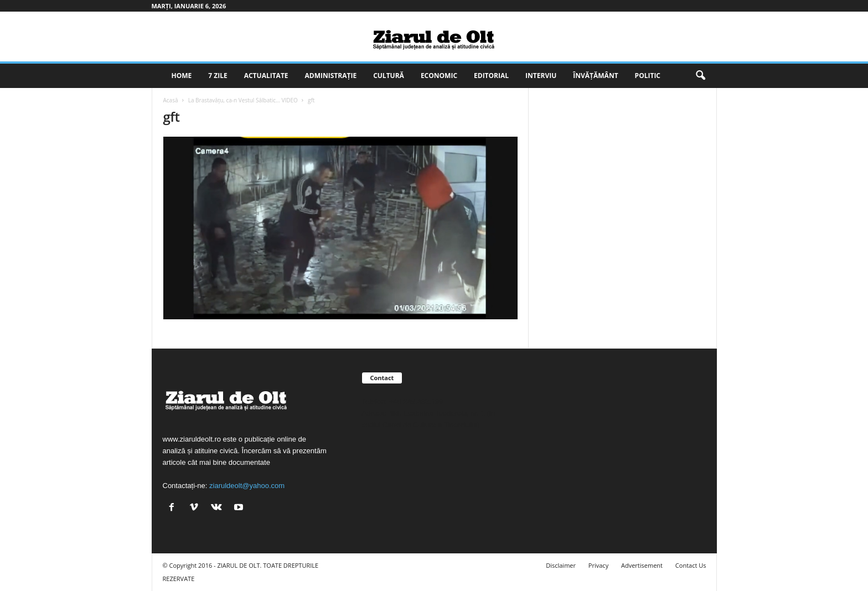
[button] (700, 76)
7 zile (218, 76)
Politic (648, 76)
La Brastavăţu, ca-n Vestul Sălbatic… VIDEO (243, 100)
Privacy (598, 565)
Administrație (331, 76)
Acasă (171, 100)
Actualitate (266, 76)
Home (182, 76)
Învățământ (595, 76)
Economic (439, 76)
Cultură (389, 76)
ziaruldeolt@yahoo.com (247, 486)
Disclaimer (561, 565)
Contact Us (691, 565)
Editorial (491, 76)
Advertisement (642, 565)
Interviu (541, 76)
